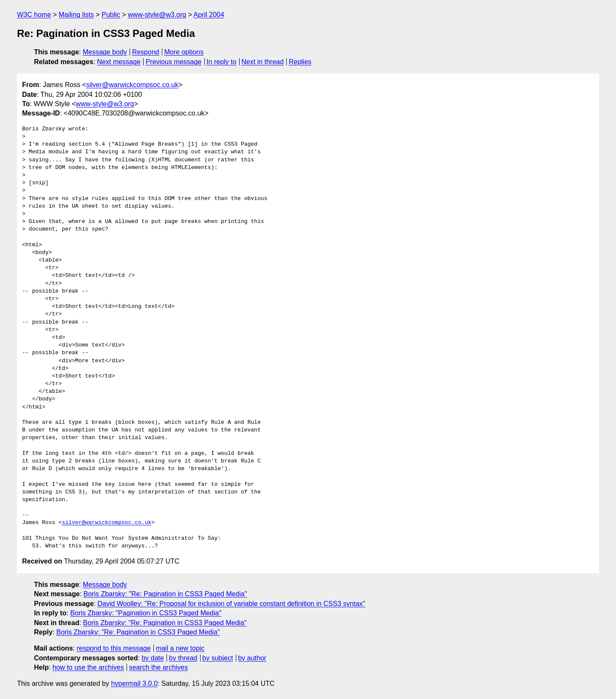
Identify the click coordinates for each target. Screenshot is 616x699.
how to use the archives (88, 667)
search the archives (159, 667)
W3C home (34, 15)
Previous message (174, 62)
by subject (218, 658)
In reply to (221, 62)
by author (252, 658)
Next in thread (263, 62)
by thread (183, 658)
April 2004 (209, 15)
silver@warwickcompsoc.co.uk (132, 85)
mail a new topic (180, 648)
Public (111, 15)
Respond (146, 52)
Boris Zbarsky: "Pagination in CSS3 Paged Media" (146, 613)
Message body (105, 52)
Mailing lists (76, 15)
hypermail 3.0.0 (134, 683)
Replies (300, 62)
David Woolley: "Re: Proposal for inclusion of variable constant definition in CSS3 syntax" (231, 604)
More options (184, 52)
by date (153, 658)
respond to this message (113, 648)
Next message (119, 62)
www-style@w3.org (157, 15)
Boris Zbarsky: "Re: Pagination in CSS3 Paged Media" (165, 594)
